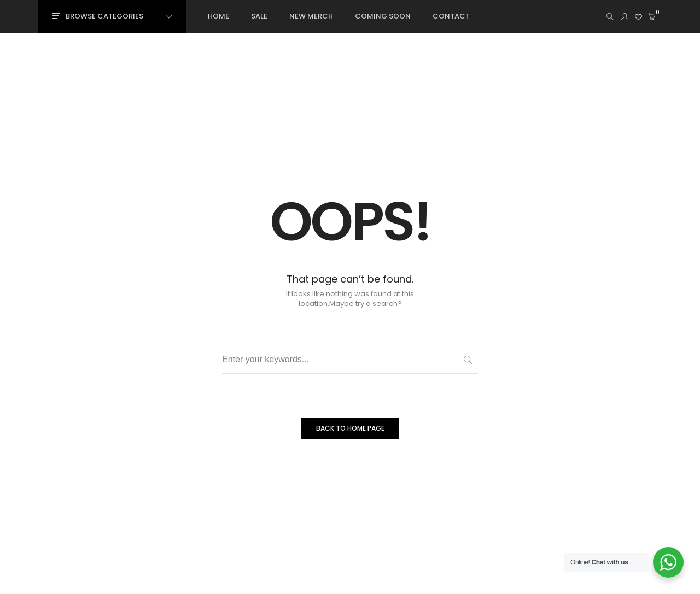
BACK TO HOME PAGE (350, 428)
